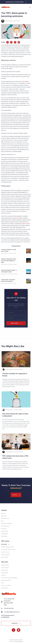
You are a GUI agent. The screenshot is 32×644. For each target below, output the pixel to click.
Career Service (5, 568)
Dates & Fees (5, 557)
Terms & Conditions (6, 585)
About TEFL (4, 516)
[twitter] (11, 42)
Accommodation (5, 565)
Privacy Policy (4, 588)
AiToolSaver (20, 641)
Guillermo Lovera (26, 224)
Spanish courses (5, 552)
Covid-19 (3, 575)
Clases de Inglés (5, 555)
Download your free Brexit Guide (16, 2)
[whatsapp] (19, 42)
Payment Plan (5, 531)
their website (26, 81)
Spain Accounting (18, 218)
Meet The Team (5, 518)
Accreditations (5, 534)
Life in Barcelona (5, 526)
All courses (5, 544)
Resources (4, 529)
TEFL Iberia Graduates (7, 524)
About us (3, 513)
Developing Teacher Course (8, 549)
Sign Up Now (16, 323)
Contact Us (16, 623)
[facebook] (8, 42)
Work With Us (4, 536)
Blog (2, 521)
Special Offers (5, 573)
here (12, 140)
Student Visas (5, 570)
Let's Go (16, 495)
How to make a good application (9, 578)
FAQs (2, 583)
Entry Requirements (6, 580)
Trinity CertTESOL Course (7, 547)
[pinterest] (15, 42)
